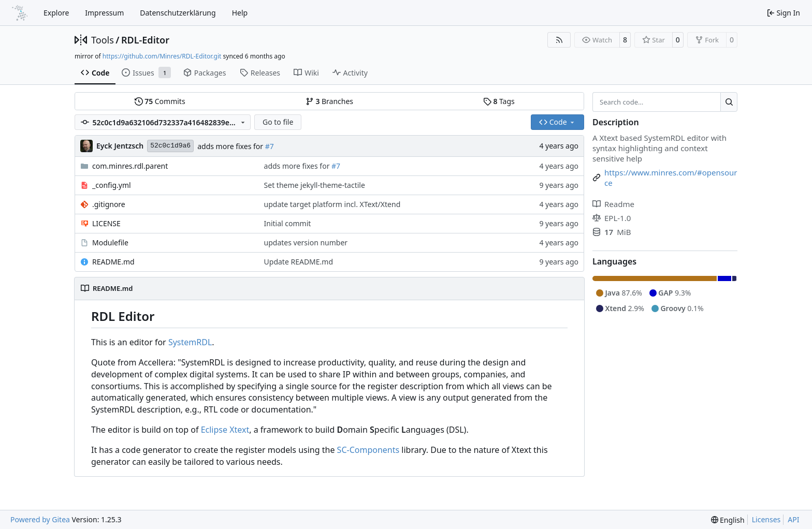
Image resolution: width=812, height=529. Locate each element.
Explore (56, 13)
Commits (160, 101)
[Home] (20, 13)
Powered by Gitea (40, 519)
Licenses (766, 519)
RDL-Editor (145, 40)
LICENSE (106, 223)
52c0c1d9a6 (170, 146)
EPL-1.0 (612, 218)
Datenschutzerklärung (178, 13)
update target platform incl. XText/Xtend (332, 204)
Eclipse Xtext (225, 430)
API (793, 519)
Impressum (104, 13)
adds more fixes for (231, 146)
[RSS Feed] (559, 40)
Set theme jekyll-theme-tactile (315, 185)
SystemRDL (190, 342)
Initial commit (288, 223)
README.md (113, 262)
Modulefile (110, 243)
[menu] (728, 520)
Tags (499, 101)
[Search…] (729, 102)
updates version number (306, 243)
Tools (103, 40)
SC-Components (368, 450)
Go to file (278, 122)
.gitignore (109, 204)
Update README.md (299, 262)
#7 (270, 146)
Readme (613, 204)
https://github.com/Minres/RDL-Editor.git (162, 56)
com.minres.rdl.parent (130, 166)
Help (240, 13)
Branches (329, 101)
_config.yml (112, 185)
